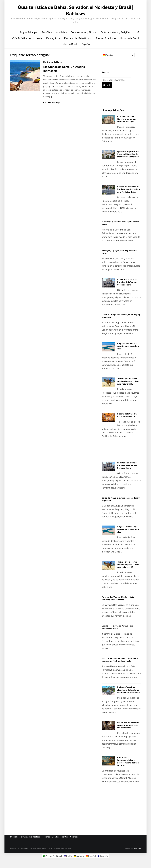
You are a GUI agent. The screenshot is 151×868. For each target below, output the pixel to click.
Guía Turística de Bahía (54, 38)
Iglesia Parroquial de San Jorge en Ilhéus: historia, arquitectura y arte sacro (128, 160)
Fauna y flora (53, 44)
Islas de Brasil (70, 50)
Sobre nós (75, 842)
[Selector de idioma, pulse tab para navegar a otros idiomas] (118, 61)
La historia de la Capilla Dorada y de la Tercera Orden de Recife (127, 288)
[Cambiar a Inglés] (68, 862)
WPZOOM (137, 854)
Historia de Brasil (129, 44)
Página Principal (29, 38)
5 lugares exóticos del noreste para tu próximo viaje (128, 352)
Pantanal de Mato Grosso (78, 44)
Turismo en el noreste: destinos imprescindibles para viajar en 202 (128, 387)
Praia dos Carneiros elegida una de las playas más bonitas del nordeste (128, 695)
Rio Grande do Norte (52, 68)
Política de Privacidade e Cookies (25, 842)
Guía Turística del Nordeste (27, 44)
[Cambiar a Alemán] (79, 862)
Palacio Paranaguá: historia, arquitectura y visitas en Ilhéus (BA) (127, 125)
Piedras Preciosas (106, 44)
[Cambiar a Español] (91, 862)
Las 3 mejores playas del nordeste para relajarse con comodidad (128, 731)
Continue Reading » (52, 108)
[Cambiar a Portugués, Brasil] (52, 862)
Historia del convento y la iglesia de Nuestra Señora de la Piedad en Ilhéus (128, 195)
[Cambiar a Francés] (104, 862)
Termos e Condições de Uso (56, 842)
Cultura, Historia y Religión (115, 38)
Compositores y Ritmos (84, 38)
